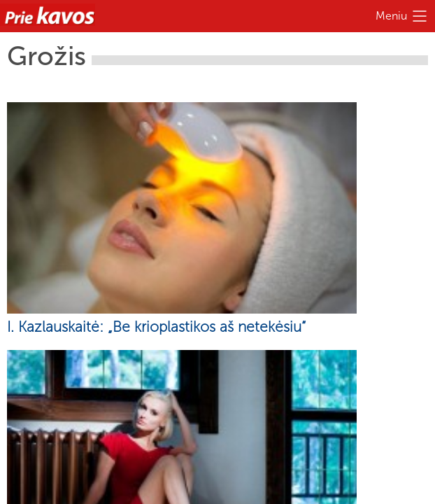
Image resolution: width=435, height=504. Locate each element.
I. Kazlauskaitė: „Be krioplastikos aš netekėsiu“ (156, 327)
